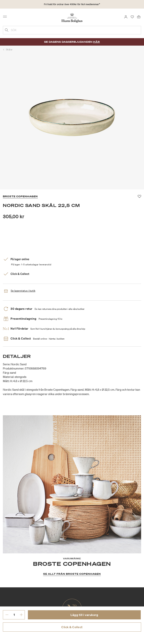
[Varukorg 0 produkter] (139, 17)
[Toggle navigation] (6, 18)
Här (97, 42)
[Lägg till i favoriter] (140, 196)
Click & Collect (72, 627)
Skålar (9, 50)
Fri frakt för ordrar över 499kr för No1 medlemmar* (72, 4)
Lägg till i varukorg (84, 615)
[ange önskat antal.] (14, 615)
